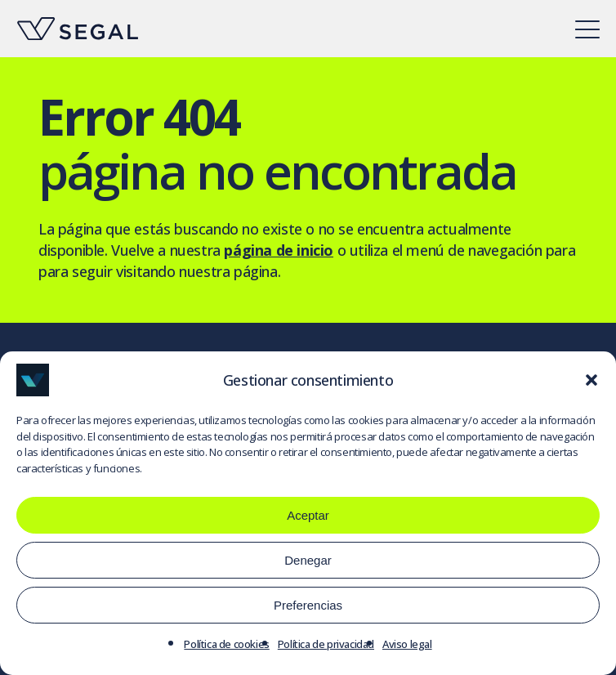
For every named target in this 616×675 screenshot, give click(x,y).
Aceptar (308, 515)
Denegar (308, 560)
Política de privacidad (326, 644)
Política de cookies (226, 644)
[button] (591, 380)
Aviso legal (407, 644)
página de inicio (279, 250)
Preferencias (308, 605)
